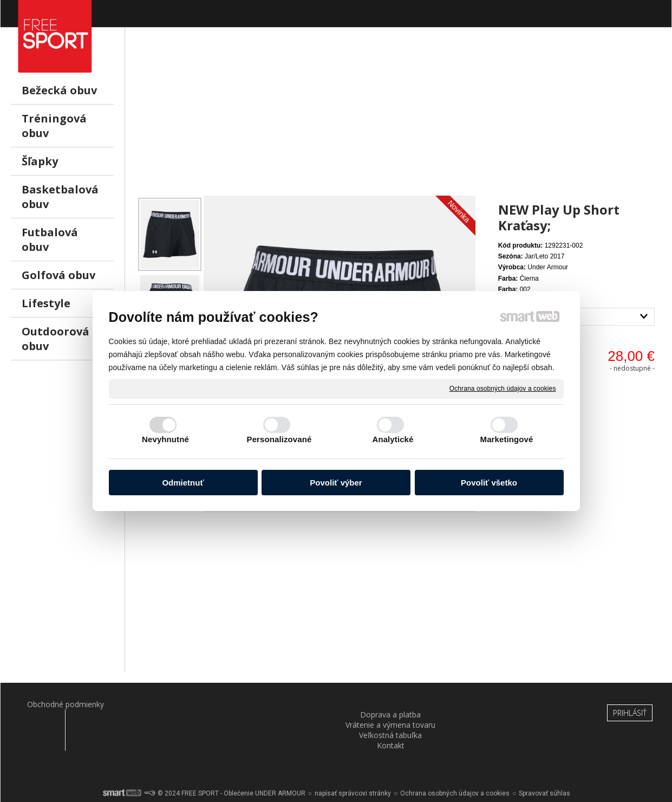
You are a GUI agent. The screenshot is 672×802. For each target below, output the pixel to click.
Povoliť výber (336, 483)
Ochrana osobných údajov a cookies (503, 389)
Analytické (393, 439)
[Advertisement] (399, 120)
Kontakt (503, 704)
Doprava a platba (170, 704)
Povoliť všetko (489, 483)
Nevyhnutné (165, 439)
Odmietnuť (183, 483)
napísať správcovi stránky (353, 764)
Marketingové (507, 439)
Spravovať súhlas (544, 764)
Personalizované (279, 439)
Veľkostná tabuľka (392, 704)
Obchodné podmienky (59, 704)
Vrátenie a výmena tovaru (281, 704)
